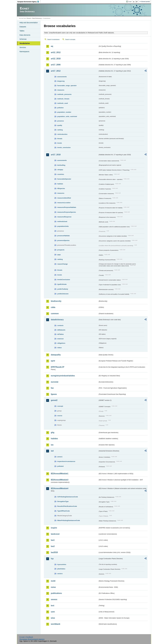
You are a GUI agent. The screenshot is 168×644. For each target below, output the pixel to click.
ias (52, 445)
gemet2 (54, 400)
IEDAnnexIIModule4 (60, 488)
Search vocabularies (53, 39)
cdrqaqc (60, 170)
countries (61, 174)
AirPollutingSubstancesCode (68, 497)
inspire (54, 528)
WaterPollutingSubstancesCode (69, 520)
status (59, 348)
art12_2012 (56, 52)
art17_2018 (56, 155)
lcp (52, 559)
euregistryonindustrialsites (63, 376)
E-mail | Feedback (26, 637)
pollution (60, 108)
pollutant (60, 466)
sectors (60, 574)
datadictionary (57, 320)
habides (54, 439)
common (55, 314)
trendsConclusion (64, 280)
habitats (60, 184)
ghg (53, 432)
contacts (60, 325)
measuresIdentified (64, 198)
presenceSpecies (63, 240)
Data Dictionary (37, 18)
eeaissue (60, 339)
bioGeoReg (61, 165)
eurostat (55, 382)
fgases (54, 394)
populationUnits (63, 226)
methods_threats (63, 99)
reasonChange (62, 264)
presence (61, 121)
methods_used (63, 103)
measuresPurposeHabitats (67, 207)
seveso (54, 599)
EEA (29, 2)
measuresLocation (64, 203)
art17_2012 (56, 71)
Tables (22, 31)
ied (52, 451)
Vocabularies (25, 43)
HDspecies (61, 188)
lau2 (53, 546)
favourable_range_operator (67, 86)
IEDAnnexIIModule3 (60, 480)
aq (52, 46)
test (52, 606)
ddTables (60, 334)
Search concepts (70, 39)
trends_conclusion (64, 147)
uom (53, 612)
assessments (62, 77)
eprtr (53, 361)
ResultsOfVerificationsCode (67, 506)
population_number (64, 112)
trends (60, 143)
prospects (61, 250)
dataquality (56, 355)
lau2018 (54, 552)
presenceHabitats (64, 236)
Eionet (29, 18)
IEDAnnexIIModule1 (60, 474)
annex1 (60, 457)
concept (60, 406)
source (60, 416)
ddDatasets (61, 330)
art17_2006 (56, 65)
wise (53, 618)
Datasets (23, 27)
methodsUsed (62, 221)
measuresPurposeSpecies (67, 212)
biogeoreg (61, 81)
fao (52, 388)
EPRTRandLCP (58, 367)
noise (53, 587)
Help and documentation (29, 23)
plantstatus (61, 569)
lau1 (53, 540)
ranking (60, 130)
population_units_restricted (67, 116)
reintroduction (62, 134)
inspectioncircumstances (66, 461)
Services (23, 47)
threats (60, 139)
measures (61, 90)
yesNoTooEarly (63, 289)
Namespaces (24, 52)
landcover (55, 534)
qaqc (59, 255)
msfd (53, 581)
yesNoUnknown (63, 294)
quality (60, 125)
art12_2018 (56, 59)
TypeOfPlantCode (63, 511)
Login (130, 2)
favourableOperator (64, 179)
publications (56, 593)
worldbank (56, 624)
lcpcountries (62, 564)
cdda (53, 307)
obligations (61, 343)
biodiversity (56, 301)
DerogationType (63, 501)
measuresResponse (64, 217)
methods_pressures (64, 94)
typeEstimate (62, 284)
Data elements (25, 35)
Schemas (23, 39)
